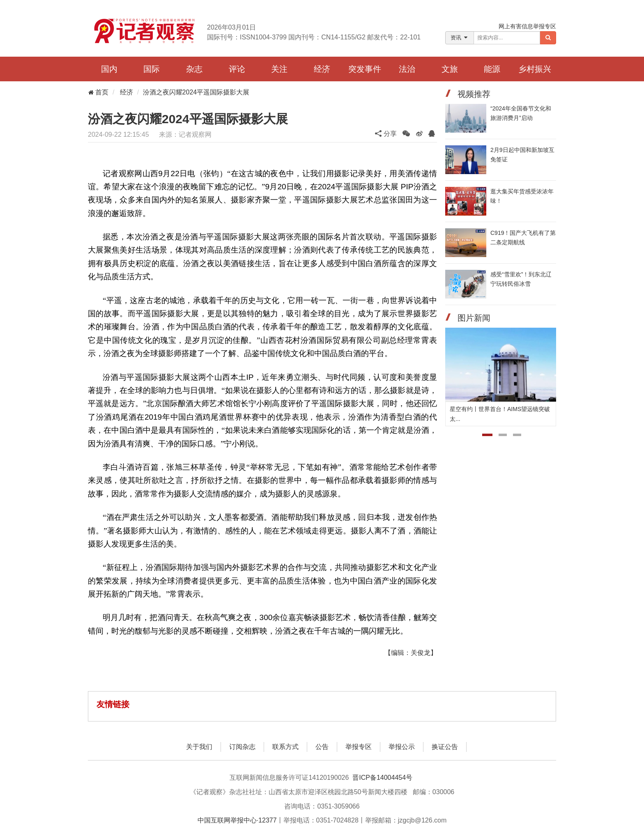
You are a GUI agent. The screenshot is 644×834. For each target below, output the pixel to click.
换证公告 (445, 747)
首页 (98, 92)
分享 (386, 134)
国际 (152, 69)
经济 (322, 69)
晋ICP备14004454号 (382, 778)
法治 (407, 69)
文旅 (450, 69)
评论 (237, 69)
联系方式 (285, 747)
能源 (492, 69)
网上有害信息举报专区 (527, 26)
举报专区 (359, 747)
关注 (279, 69)
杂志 (194, 69)
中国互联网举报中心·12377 (237, 820)
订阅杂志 (242, 747)
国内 (109, 69)
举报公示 (402, 747)
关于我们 (199, 747)
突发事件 (365, 69)
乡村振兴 (535, 69)
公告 (322, 747)
